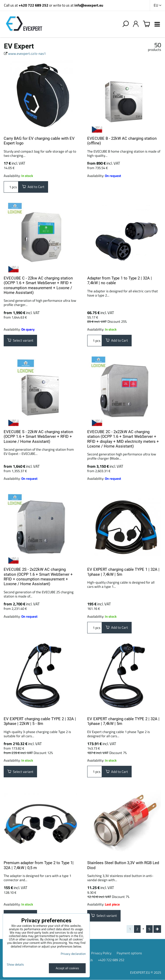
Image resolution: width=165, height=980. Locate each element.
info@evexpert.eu (89, 5)
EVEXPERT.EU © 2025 (146, 972)
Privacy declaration (73, 954)
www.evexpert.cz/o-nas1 (27, 53)
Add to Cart (33, 187)
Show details (15, 964)
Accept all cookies (67, 968)
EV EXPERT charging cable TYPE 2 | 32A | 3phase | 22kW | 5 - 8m (40, 721)
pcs (11, 187)
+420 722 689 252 (33, 5)
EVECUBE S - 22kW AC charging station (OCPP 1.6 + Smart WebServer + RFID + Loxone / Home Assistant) (38, 437)
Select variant (20, 340)
